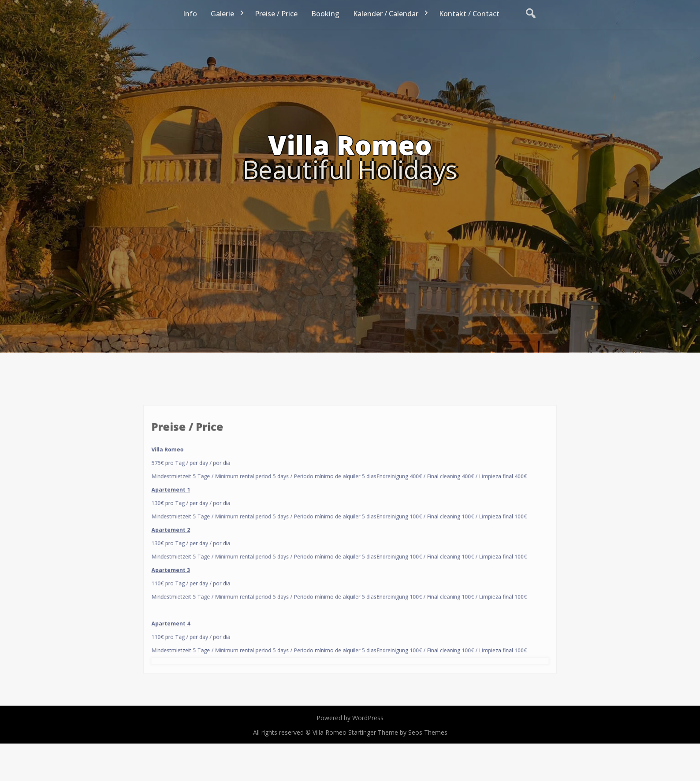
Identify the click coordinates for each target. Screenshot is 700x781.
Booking (325, 14)
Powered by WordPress (350, 718)
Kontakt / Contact (469, 14)
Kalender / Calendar (386, 14)
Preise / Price (276, 14)
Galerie (222, 14)
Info (190, 14)
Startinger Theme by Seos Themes (398, 732)
